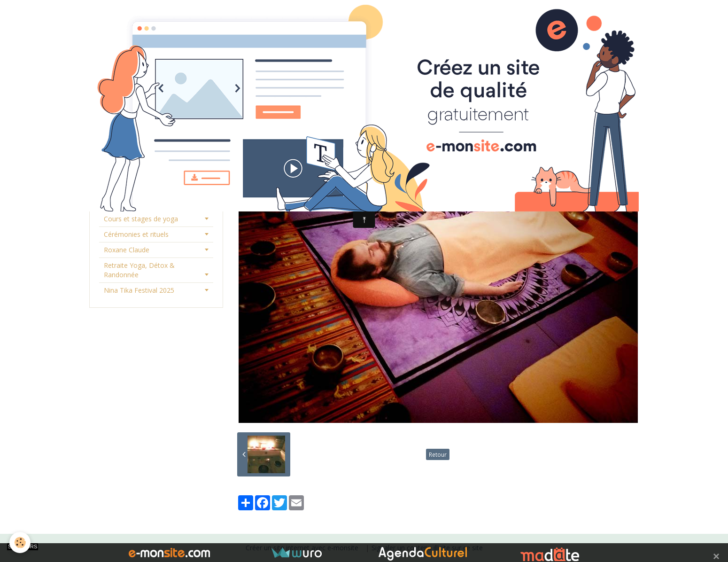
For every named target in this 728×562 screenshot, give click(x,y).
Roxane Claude (127, 250)
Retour (438, 454)
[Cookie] (20, 542)
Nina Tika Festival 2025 (139, 290)
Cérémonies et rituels (136, 234)
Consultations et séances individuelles (142, 199)
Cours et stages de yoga (141, 219)
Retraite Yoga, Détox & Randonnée (139, 270)
